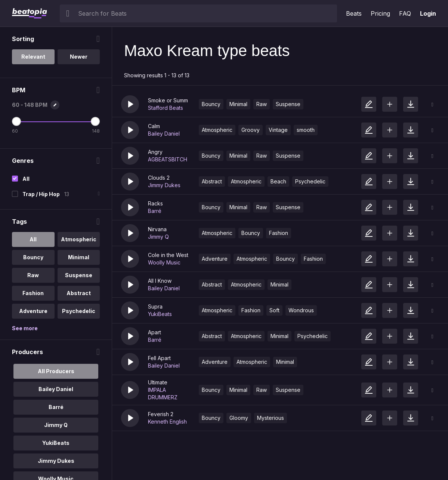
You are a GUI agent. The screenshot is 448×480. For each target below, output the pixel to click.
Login (428, 13)
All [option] (33, 239)
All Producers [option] (56, 371)
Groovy (251, 130)
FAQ (405, 13)
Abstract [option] (79, 293)
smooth (306, 130)
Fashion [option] (33, 293)
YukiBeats (160, 314)
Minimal (238, 104)
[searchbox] (206, 13)
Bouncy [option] (33, 257)
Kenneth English (167, 422)
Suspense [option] (79, 275)
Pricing (380, 13)
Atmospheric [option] (79, 239)
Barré (155, 211)
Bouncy (211, 104)
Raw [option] (33, 275)
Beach (278, 181)
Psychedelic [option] (79, 311)
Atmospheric (217, 130)
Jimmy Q (158, 237)
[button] (130, 104)
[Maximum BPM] (95, 121)
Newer (79, 57)
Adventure (215, 259)
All (26, 179)
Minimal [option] (79, 257)
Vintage (278, 130)
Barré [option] (56, 407)
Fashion (279, 233)
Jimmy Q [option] (56, 425)
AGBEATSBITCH (168, 159)
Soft (274, 310)
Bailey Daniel (164, 134)
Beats (354, 13)
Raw (262, 104)
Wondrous (301, 310)
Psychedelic (310, 181)
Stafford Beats (166, 108)
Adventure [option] (33, 311)
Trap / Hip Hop (41, 194)
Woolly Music (164, 262)
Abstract (212, 181)
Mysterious (271, 418)
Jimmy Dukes (164, 185)
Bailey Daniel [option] (56, 389)
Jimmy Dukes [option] (56, 461)
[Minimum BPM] (16, 121)
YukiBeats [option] (56, 443)
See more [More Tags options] (25, 328)
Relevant (33, 57)
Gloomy (239, 418)
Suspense (288, 104)
